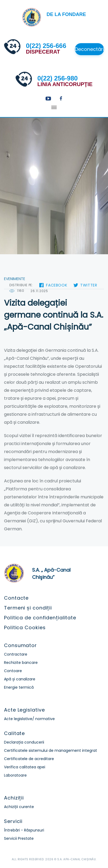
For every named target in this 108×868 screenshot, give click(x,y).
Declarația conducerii (24, 742)
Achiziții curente (19, 807)
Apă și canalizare (20, 679)
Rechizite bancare (21, 663)
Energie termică (19, 687)
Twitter (89, 285)
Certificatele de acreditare (29, 759)
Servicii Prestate (19, 838)
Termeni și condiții (28, 608)
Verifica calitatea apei (25, 767)
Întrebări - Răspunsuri (24, 830)
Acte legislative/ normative (29, 719)
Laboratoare (15, 775)
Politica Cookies (25, 627)
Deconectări (89, 49)
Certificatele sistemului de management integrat (51, 750)
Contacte (16, 598)
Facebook (57, 285)
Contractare (16, 654)
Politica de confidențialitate (40, 618)
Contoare (13, 671)
